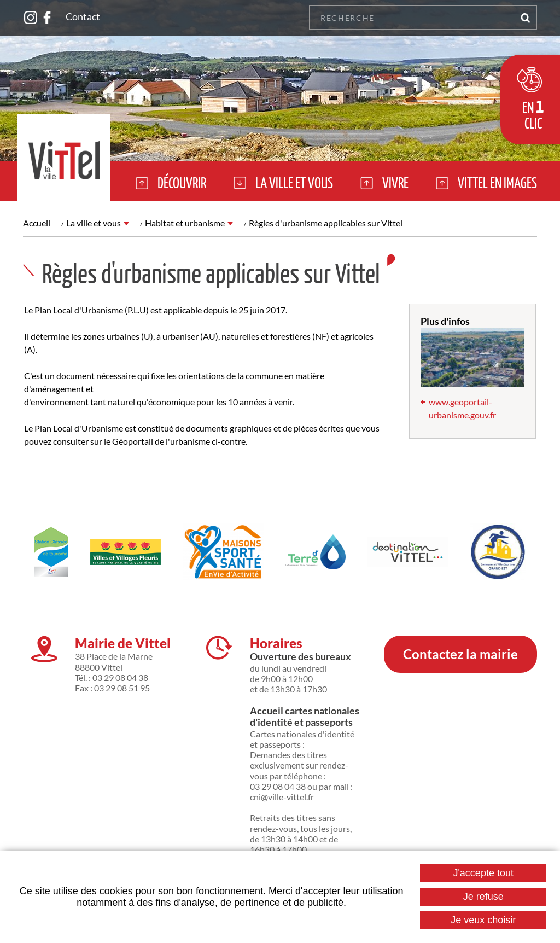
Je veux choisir (483, 920)
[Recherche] (411, 18)
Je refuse (483, 897)
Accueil (37, 223)
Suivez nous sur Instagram (31, 18)
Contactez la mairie (460, 654)
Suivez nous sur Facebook (47, 18)
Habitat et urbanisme (185, 223)
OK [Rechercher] (525, 18)
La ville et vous (94, 223)
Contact (83, 16)
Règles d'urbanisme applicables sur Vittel (326, 223)
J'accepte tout (483, 873)
